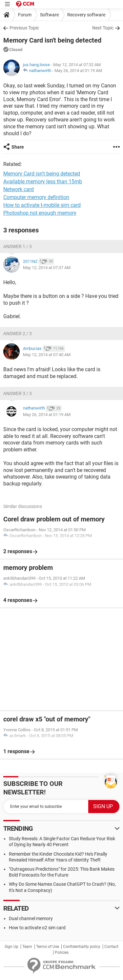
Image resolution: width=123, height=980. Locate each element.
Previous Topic (24, 28)
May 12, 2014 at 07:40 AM (47, 355)
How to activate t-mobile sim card (42, 205)
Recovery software (86, 15)
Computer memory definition (36, 197)
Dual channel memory (31, 918)
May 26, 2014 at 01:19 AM (78, 71)
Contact (111, 947)
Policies (62, 953)
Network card (19, 189)
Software (49, 15)
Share (18, 147)
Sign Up (11, 947)
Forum (25, 15)
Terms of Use (48, 947)
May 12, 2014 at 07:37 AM (47, 268)
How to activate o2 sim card (37, 928)
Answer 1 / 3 (18, 246)
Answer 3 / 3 (18, 393)
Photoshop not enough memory (40, 213)
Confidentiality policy (82, 947)
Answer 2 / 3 (18, 334)
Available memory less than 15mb (43, 181)
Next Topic (103, 28)
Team (27, 947)
